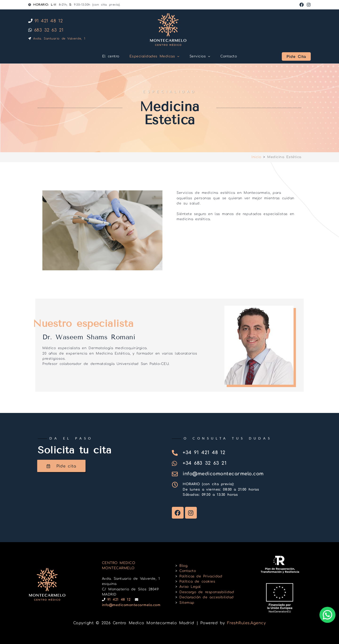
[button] (176, 56)
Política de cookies (197, 582)
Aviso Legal (190, 587)
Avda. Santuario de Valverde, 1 (57, 39)
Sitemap (187, 603)
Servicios (201, 56)
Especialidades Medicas (154, 56)
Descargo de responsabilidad (207, 592)
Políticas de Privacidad (201, 576)
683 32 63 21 (46, 30)
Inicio (256, 157)
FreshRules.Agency (247, 623)
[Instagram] (309, 5)
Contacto (231, 56)
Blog (183, 566)
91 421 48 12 (45, 21)
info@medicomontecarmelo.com (131, 605)
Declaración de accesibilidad (207, 597)
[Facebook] (302, 5)
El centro (108, 56)
